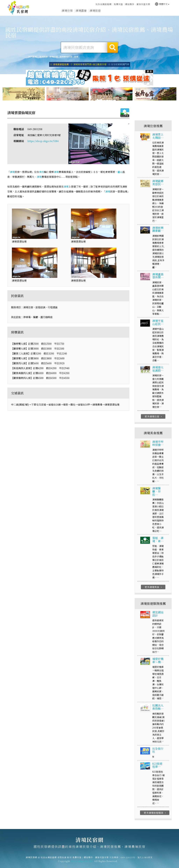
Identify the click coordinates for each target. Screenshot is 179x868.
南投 (42, 172)
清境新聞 (137, 12)
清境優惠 (123, 12)
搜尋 (113, 47)
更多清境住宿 (154, 417)
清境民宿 (44, 57)
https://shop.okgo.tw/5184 (43, 141)
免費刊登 (118, 4)
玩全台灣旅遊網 (104, 4)
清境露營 (81, 11)
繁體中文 (162, 4)
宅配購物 (165, 14)
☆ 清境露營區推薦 (59, 64)
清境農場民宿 (66, 57)
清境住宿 (67, 11)
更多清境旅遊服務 (155, 813)
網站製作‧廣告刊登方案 (138, 4)
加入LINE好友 (145, 861)
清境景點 (151, 13)
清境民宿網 (18, 8)
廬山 (120, 172)
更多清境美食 (154, 587)
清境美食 (109, 11)
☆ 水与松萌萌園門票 (119, 64)
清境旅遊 (95, 11)
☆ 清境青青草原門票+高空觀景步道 (88, 64)
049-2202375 (128, 861)
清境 (76, 57)
